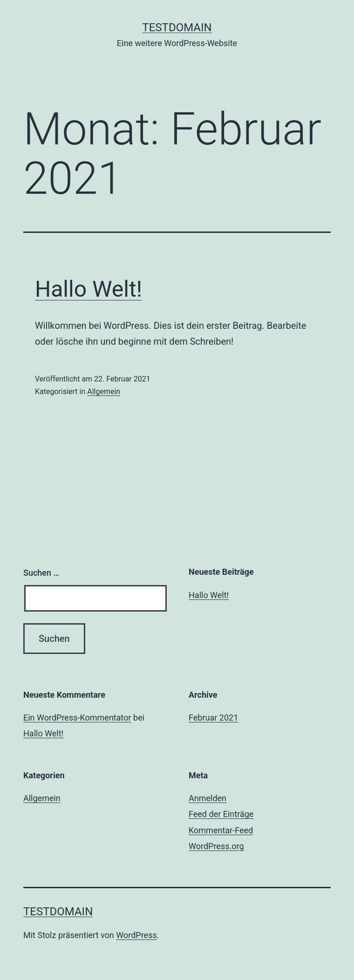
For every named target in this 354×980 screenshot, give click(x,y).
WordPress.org (216, 846)
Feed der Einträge (221, 814)
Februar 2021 (213, 718)
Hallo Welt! (88, 289)
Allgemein (104, 391)
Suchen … (41, 573)
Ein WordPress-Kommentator (77, 718)
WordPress (136, 935)
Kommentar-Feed (221, 830)
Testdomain (177, 27)
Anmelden (208, 798)
